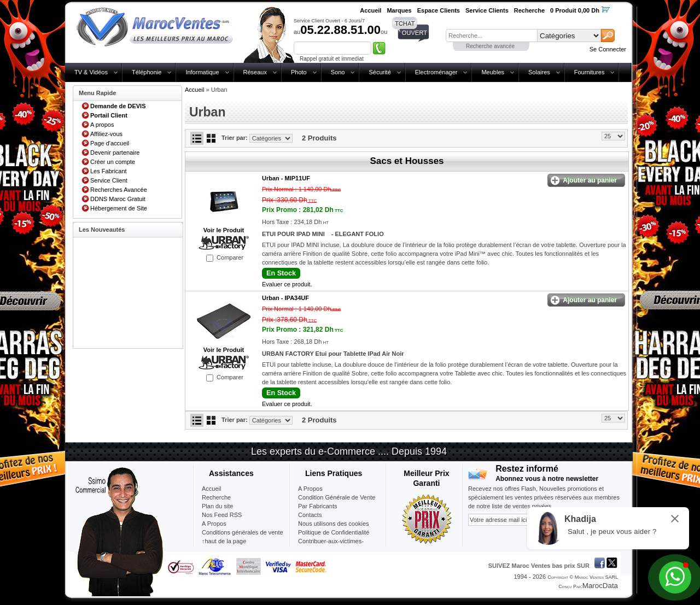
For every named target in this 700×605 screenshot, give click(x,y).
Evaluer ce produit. (287, 284)
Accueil (194, 90)
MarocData (600, 586)
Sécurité (380, 72)
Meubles (493, 72)
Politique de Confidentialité (334, 532)
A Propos (310, 489)
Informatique (202, 72)
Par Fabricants (318, 506)
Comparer (230, 257)
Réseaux (255, 72)
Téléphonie (147, 72)
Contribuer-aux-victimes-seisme (331, 545)
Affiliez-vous (106, 134)
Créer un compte (113, 162)
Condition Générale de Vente (337, 497)
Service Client (109, 180)
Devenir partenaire (115, 152)
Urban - (286, 178)
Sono (338, 72)
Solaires (539, 72)
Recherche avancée (490, 46)
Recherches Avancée (119, 190)
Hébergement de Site (119, 208)
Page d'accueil (110, 143)
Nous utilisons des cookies (334, 524)
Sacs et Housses (407, 161)
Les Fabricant (109, 171)
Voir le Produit (224, 230)
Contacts (310, 515)
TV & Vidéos (91, 72)
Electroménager (436, 72)
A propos (102, 125)
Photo (299, 72)
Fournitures (590, 72)
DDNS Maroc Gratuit (118, 199)
